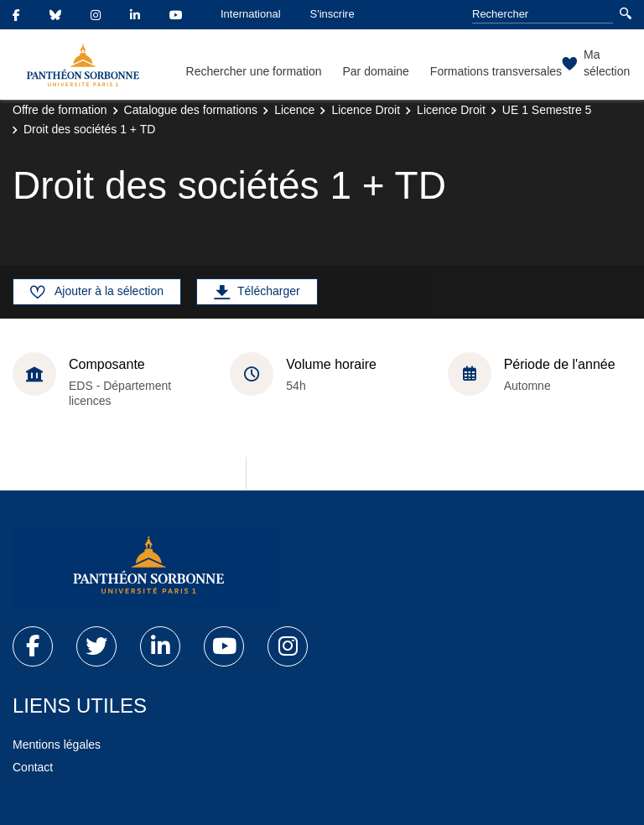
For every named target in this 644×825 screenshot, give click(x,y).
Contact (33, 767)
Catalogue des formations (191, 110)
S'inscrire (332, 14)
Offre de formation (60, 110)
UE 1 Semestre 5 (547, 110)
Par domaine (375, 71)
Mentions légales (57, 745)
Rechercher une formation (254, 71)
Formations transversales (496, 71)
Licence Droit (366, 110)
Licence (294, 110)
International (251, 14)
